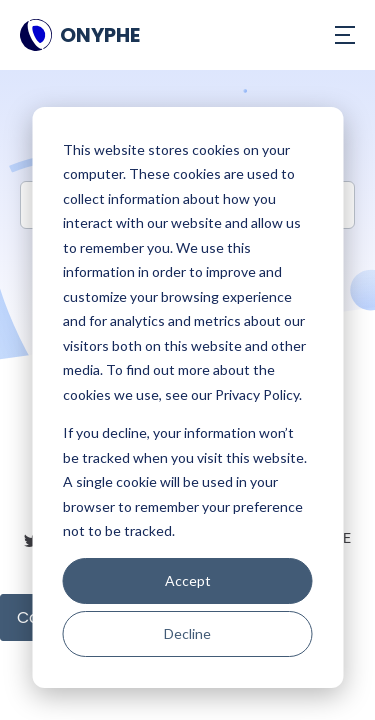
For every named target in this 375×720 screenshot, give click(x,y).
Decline (187, 633)
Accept (188, 580)
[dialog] (187, 397)
